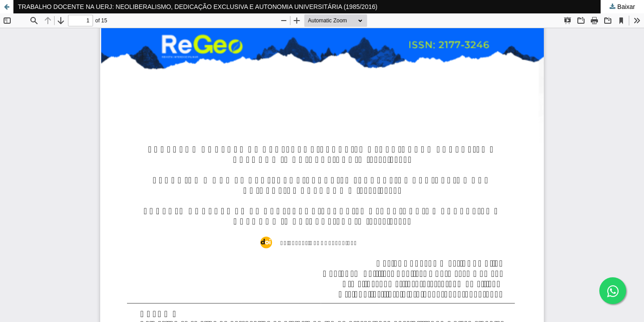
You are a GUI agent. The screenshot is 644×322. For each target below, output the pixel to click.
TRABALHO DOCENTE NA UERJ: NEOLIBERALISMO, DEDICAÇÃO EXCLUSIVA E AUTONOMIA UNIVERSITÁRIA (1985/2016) (198, 7)
